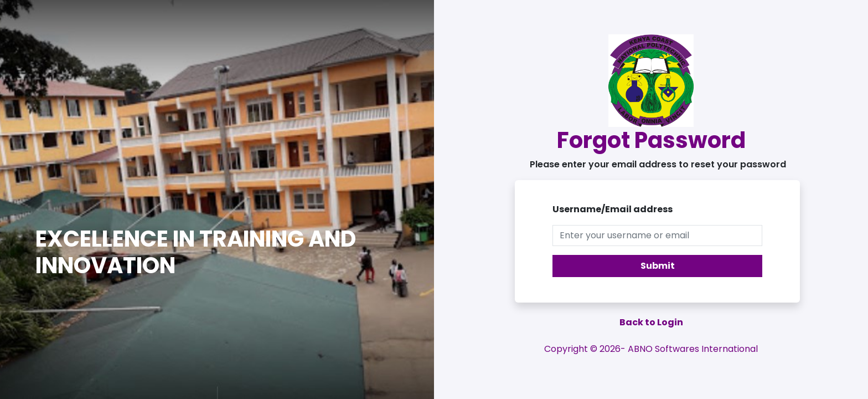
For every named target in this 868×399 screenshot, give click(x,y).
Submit (658, 266)
